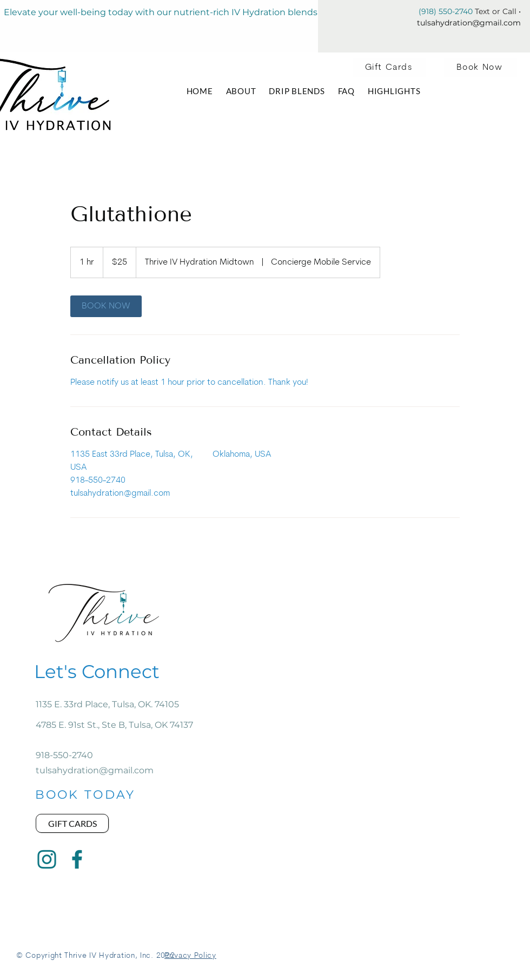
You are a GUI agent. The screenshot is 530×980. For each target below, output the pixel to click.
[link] (106, 306)
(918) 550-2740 (446, 11)
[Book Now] (481, 68)
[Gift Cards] (390, 68)
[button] (346, 91)
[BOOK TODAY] (85, 794)
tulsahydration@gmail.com (469, 23)
